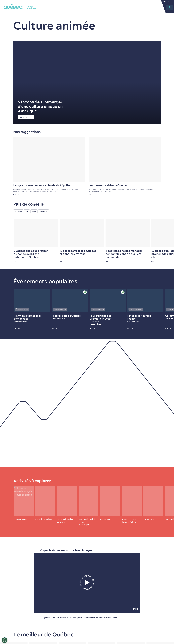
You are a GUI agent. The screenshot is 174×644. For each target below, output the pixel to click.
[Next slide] (168, 233)
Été (27, 211)
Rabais (151, 7)
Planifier (140, 7)
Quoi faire (96, 7)
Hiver (34, 211)
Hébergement (126, 7)
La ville (84, 7)
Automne (18, 211)
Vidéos (161, 7)
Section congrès (160, 2)
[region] (94, 211)
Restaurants (110, 7)
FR (169, 2)
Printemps (43, 211)
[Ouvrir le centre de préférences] (5, 640)
